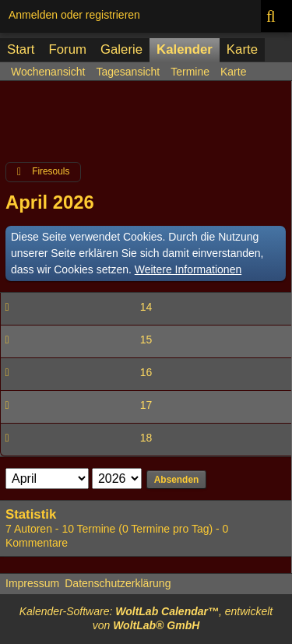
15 (146, 340)
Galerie (121, 49)
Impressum (32, 583)
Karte (242, 49)
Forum (67, 49)
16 (146, 372)
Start (21, 49)
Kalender (185, 49)
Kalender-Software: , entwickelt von (146, 618)
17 (146, 405)
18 (146, 438)
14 (146, 307)
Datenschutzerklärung (118, 583)
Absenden (176, 480)
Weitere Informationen (188, 269)
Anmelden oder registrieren (74, 15)
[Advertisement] (146, 128)
